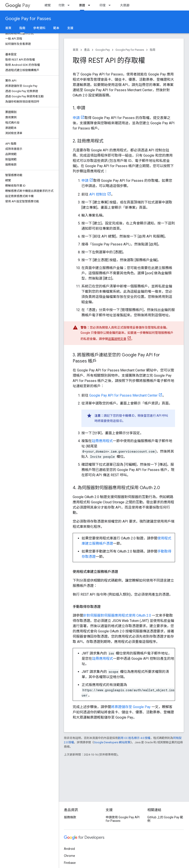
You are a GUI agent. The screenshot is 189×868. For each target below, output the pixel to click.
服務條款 (70, 817)
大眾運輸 (126, 5)
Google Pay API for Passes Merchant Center (123, 395)
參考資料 (39, 28)
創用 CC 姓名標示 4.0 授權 (134, 738)
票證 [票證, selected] (82, 5)
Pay (18, 5)
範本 (56, 28)
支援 (70, 28)
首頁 (8, 28)
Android (69, 849)
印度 (103, 5)
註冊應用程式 (102, 441)
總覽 (48, 5)
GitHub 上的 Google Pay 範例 (165, 819)
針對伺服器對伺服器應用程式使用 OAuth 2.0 (117, 615)
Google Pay (103, 50)
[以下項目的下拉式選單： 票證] (90, 5)
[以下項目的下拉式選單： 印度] (111, 5)
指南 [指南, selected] (22, 28)
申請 (76, 118)
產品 (87, 50)
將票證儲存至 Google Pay (131, 707)
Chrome (70, 856)
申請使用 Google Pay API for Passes (123, 819)
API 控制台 (98, 194)
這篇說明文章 (117, 339)
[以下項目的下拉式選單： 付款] (70, 5)
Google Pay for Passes (28, 19)
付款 (62, 5)
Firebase (70, 863)
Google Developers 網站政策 (112, 742)
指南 (153, 50)
